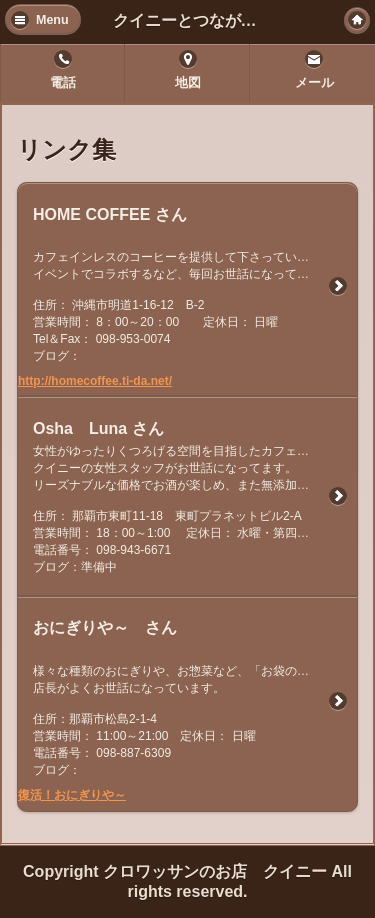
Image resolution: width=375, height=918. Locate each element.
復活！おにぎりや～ (72, 795)
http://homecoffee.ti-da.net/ (95, 381)
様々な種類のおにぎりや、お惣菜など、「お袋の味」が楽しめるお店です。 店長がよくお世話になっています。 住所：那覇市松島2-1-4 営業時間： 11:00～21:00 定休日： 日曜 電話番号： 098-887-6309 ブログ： (195, 720)
